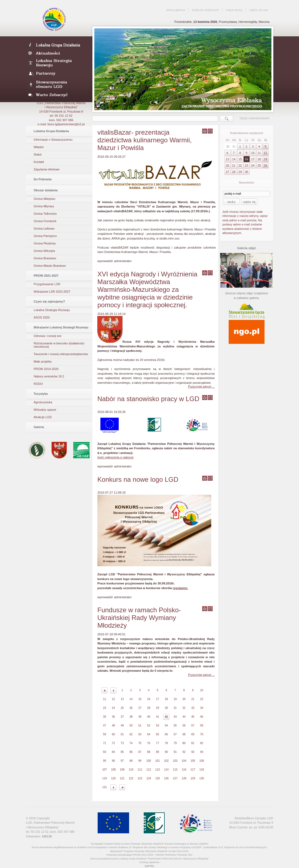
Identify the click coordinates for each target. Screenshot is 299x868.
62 (131, 734)
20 (184, 699)
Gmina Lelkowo (44, 228)
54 (166, 726)
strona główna (176, 10)
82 (201, 743)
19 (175, 699)
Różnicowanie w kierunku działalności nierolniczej (59, 345)
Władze (39, 147)
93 (193, 752)
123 (140, 778)
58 (201, 726)
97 (122, 761)
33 (193, 708)
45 (193, 717)
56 (184, 726)
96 (113, 761)
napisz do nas (259, 10)
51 (140, 726)
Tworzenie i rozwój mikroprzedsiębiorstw (61, 354)
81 (193, 743)
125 (158, 778)
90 (166, 752)
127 (175, 778)
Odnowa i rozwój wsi (47, 336)
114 (166, 770)
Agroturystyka (43, 402)
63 (140, 734)
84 (113, 752)
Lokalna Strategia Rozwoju (57, 63)
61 (122, 734)
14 (131, 699)
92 (184, 752)
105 (193, 761)
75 (140, 743)
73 (122, 743)
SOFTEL (149, 866)
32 (184, 708)
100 (149, 761)
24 (113, 708)
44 (184, 717)
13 (122, 699)
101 (158, 761)
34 (201, 708)
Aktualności (57, 53)
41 (157, 717)
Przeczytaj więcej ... (201, 387)
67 (175, 734)
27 (140, 708)
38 (131, 717)
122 (131, 778)
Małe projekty (43, 361)
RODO (38, 384)
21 (193, 699)
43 (175, 717)
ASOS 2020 (42, 317)
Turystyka (41, 394)
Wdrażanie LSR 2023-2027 (52, 292)
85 (122, 752)
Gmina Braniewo (45, 258)
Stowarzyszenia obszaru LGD (57, 84)
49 (122, 726)
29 (157, 708)
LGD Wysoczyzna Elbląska (54, 19)
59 (104, 734)
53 (157, 726)
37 (122, 717)
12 (113, 699)
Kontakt (39, 162)
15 (140, 699)
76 (149, 743)
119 (105, 778)
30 (166, 708)
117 (193, 770)
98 (131, 761)
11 (104, 699)
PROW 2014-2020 (46, 369)
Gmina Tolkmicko (45, 214)
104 (184, 761)
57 (193, 726)
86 (131, 752)
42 (166, 717)
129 (193, 778)
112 (149, 770)
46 (201, 717)
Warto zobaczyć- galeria (57, 95)
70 (201, 734)
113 (158, 770)
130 (202, 778)
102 (166, 761)
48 (113, 726)
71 (104, 743)
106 (202, 761)
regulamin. (180, 588)
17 (157, 699)
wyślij (210, 131)
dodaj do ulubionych (205, 10)
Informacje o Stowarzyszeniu (53, 140)
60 (113, 734)
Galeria (39, 427)
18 (166, 699)
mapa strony (234, 10)
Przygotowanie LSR (47, 284)
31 (175, 708)
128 (184, 778)
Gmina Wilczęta (44, 251)
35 (104, 717)
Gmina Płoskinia (45, 243)
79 (175, 743)
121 (122, 778)
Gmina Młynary (44, 206)
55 (175, 726)
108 (114, 770)
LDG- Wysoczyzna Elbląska (57, 45)
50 (131, 726)
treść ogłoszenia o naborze (115, 457)
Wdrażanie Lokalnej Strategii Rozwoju (61, 327)
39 (140, 717)
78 (166, 743)
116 (184, 770)
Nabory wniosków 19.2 (49, 376)
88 (149, 752)
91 (175, 752)
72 (113, 743)
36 (113, 717)
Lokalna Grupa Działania (51, 131)
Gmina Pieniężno (45, 236)
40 (149, 717)
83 (104, 752)
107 (105, 770)
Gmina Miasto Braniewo (50, 266)
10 (201, 690)
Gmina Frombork (45, 221)
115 (175, 770)
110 (131, 770)
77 (157, 743)
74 (131, 743)
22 (201, 699)
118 (202, 770)
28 (149, 708)
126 (166, 778)
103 (175, 761)
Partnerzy (57, 74)
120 (114, 778)
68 (184, 734)
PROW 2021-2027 (46, 276)
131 (105, 787)
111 (140, 770)
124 (149, 778)
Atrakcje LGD (43, 417)
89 (157, 752)
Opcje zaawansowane (255, 118)
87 (140, 752)
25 (122, 708)
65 (157, 734)
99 (140, 761)
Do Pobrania (43, 179)
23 (104, 708)
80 (184, 743)
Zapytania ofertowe (47, 169)
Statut (38, 154)
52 (149, 726)
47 (104, 726)
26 (131, 708)
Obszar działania (46, 190)
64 (149, 734)
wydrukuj (205, 131)
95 (104, 761)
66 (166, 734)
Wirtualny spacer (45, 410)
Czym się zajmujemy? (49, 301)
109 (122, 770)
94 (201, 752)
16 (149, 699)
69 (193, 734)
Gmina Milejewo (44, 199)
